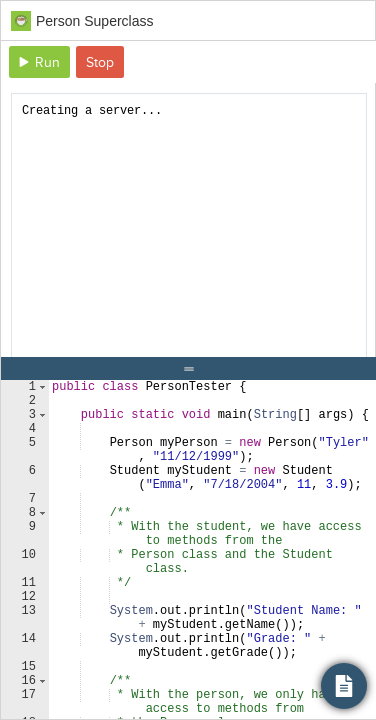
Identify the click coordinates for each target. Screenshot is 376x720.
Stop (100, 62)
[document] (189, 237)
